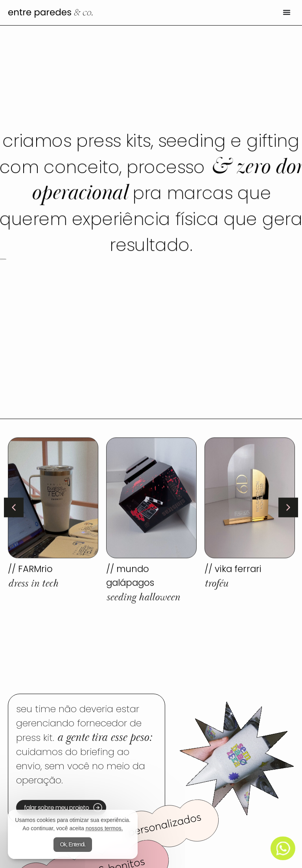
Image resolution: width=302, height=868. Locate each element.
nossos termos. (104, 828)
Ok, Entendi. (73, 844)
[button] (14, 507)
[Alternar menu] (287, 12)
